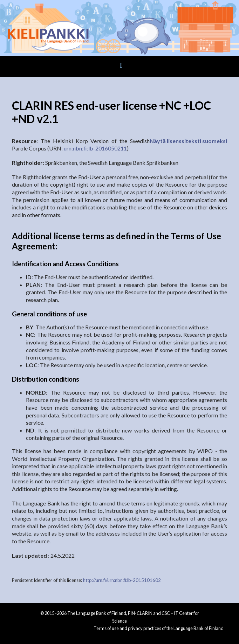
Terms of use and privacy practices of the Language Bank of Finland (159, 628)
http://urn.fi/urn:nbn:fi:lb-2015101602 (122, 580)
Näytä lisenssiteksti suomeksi (188, 141)
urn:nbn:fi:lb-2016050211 (95, 148)
